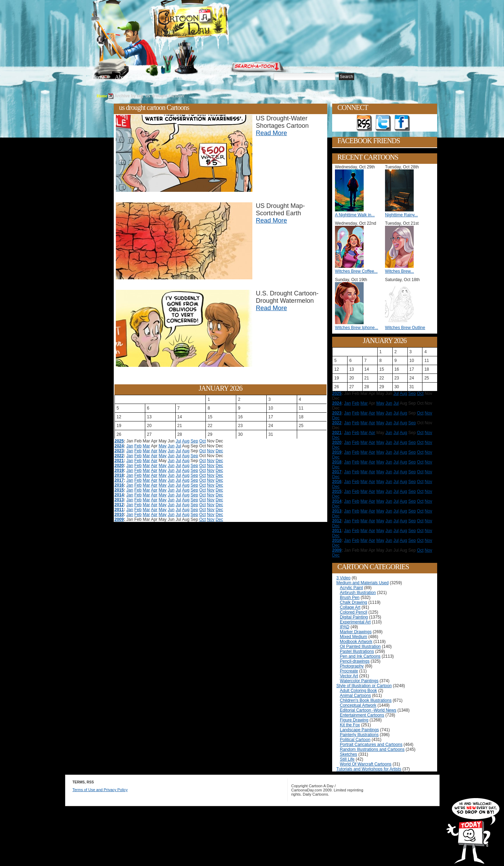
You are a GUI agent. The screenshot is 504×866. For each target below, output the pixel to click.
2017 (119, 480)
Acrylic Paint (351, 588)
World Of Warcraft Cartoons (366, 764)
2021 (119, 461)
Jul (178, 441)
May (163, 446)
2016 (119, 485)
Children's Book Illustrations (366, 700)
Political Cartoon (355, 740)
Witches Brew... (400, 271)
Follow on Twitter (383, 123)
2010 (119, 515)
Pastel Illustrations (357, 651)
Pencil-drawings (355, 661)
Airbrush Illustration (358, 593)
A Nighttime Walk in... (355, 215)
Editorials (148, 77)
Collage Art (350, 607)
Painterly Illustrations (359, 735)
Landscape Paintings (359, 730)
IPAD (345, 627)
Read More (271, 133)
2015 (119, 490)
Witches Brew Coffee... (356, 271)
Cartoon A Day (208, 23)
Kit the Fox (350, 725)
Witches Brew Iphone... (356, 328)
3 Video (343, 578)
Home (98, 77)
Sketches (348, 754)
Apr (154, 451)
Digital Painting (354, 617)
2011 (119, 510)
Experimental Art (355, 622)
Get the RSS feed (364, 123)
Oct (202, 441)
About (121, 77)
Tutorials (176, 77)
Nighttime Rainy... (401, 215)
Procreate (349, 671)
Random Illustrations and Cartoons (372, 749)
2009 (119, 519)
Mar (146, 446)
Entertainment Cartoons (362, 715)
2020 (119, 466)
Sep (194, 441)
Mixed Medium (353, 637)
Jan (130, 446)
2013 (119, 500)
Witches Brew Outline (405, 328)
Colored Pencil (353, 612)
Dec (219, 451)
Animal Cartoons (355, 696)
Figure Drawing (354, 720)
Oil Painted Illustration (360, 647)
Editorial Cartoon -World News (368, 710)
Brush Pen (350, 598)
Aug (186, 441)
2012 (119, 505)
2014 (119, 495)
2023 (119, 451)
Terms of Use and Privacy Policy (100, 790)
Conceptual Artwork (358, 705)
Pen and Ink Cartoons (360, 656)
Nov (211, 451)
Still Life (347, 759)
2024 (119, 446)
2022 (119, 456)
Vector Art (349, 676)
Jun (171, 446)
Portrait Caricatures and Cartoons (371, 745)
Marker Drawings (356, 632)
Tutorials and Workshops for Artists (369, 769)
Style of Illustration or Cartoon (364, 686)
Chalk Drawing (353, 602)
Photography (352, 666)
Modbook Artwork (356, 642)
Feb (138, 446)
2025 (119, 441)
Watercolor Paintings (359, 681)
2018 (119, 475)
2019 (119, 470)
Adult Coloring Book (358, 691)
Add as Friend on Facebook (402, 123)
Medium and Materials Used (362, 583)
